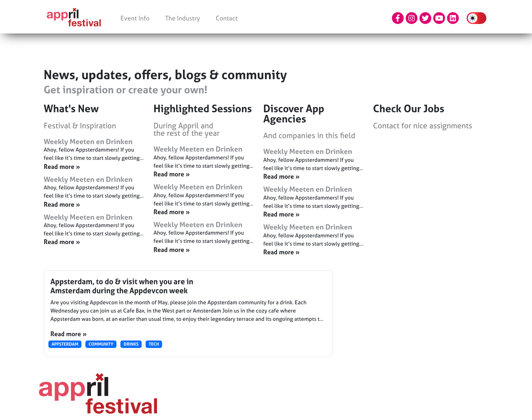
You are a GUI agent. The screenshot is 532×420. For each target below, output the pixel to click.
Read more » (68, 334)
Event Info (135, 18)
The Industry (183, 18)
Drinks (131, 344)
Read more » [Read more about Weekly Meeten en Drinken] (62, 167)
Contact (227, 18)
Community (101, 344)
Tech (154, 344)
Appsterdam (65, 344)
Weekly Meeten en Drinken (88, 142)
